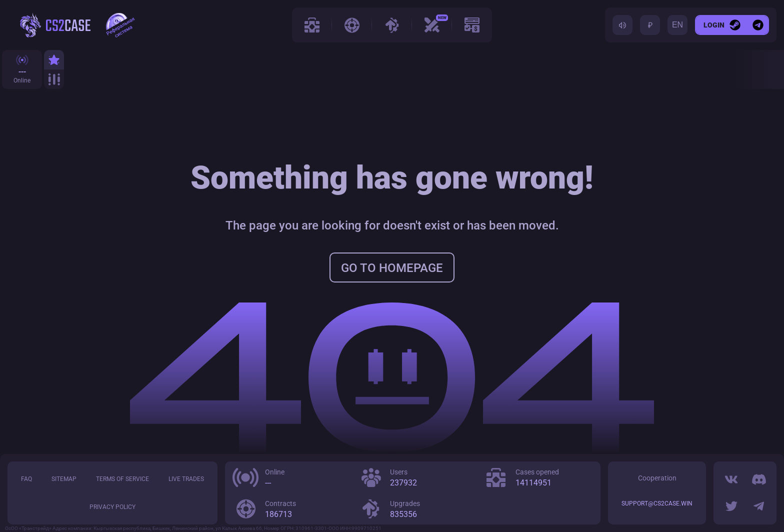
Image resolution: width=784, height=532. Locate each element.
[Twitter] (731, 506)
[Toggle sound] (622, 25)
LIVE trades (186, 479)
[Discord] (758, 479)
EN (677, 25)
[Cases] (312, 25)
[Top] (54, 60)
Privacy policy (112, 507)
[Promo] (472, 25)
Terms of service (122, 479)
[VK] (731, 479)
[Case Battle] (432, 25)
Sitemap (64, 479)
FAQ (26, 479)
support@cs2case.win (657, 503)
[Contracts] (352, 25)
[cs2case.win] (49, 25)
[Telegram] (758, 506)
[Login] (722, 25)
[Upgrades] (392, 25)
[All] (54, 79)
